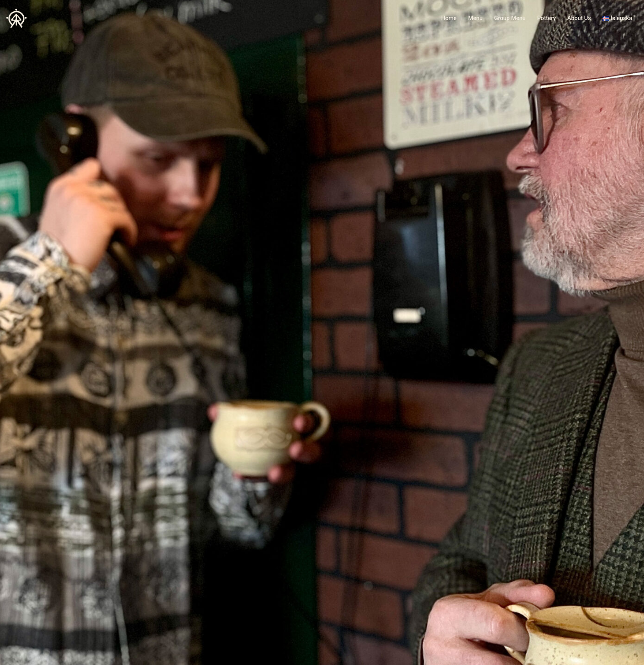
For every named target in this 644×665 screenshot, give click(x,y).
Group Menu (510, 18)
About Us (579, 18)
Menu (475, 18)
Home (449, 18)
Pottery (547, 18)
